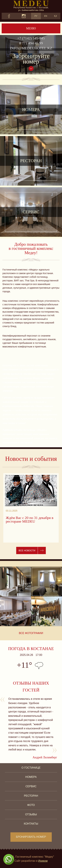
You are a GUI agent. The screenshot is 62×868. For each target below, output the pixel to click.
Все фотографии (31, 633)
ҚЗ (55, 16)
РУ (36, 16)
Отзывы (31, 814)
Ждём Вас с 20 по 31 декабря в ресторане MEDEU (30, 520)
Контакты (31, 824)
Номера (31, 777)
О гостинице (31, 768)
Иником (43, 861)
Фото (31, 805)
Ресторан (31, 796)
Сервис (31, 786)
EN (46, 16)
